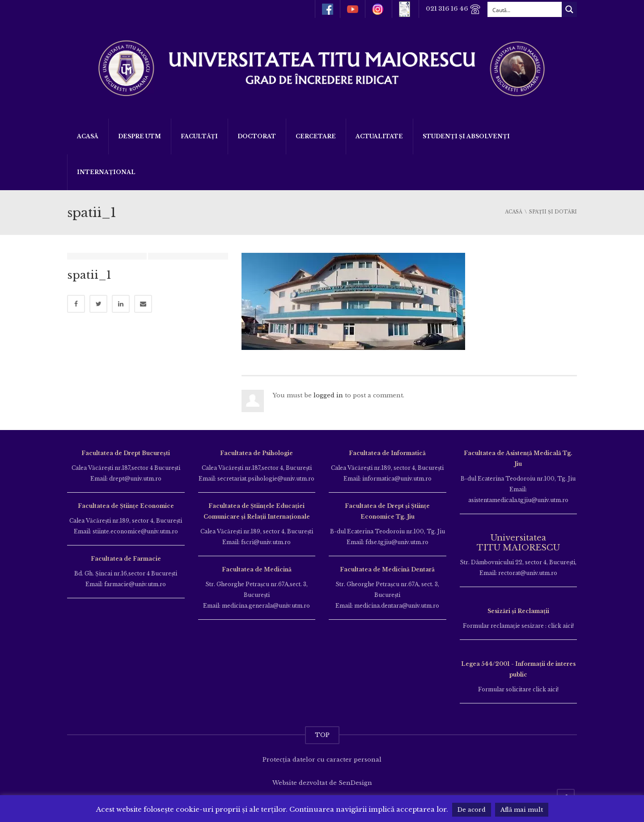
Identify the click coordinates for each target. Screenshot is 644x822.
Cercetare (316, 136)
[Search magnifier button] (569, 9)
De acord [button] (472, 810)
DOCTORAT (257, 136)
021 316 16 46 (453, 9)
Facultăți (199, 136)
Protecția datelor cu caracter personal (322, 760)
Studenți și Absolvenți (466, 136)
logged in (328, 395)
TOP (322, 735)
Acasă (88, 136)
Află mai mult (522, 810)
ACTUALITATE (379, 136)
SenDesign (355, 783)
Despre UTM (140, 136)
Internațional (106, 172)
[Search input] (525, 9)
